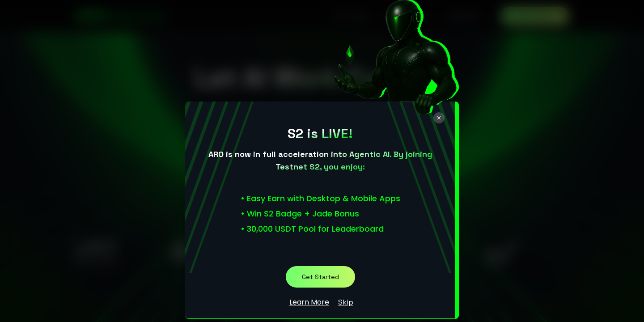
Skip (346, 302)
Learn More (309, 302)
